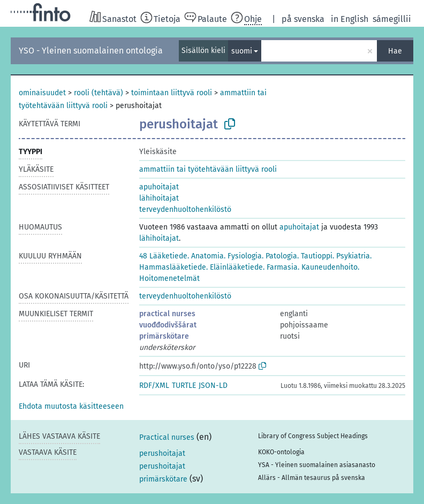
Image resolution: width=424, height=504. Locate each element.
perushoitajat (162, 453)
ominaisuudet (42, 93)
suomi (242, 51)
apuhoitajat (159, 187)
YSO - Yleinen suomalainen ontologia (91, 51)
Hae (395, 51)
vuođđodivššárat (168, 325)
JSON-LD (213, 385)
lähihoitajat (159, 198)
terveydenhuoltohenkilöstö (185, 209)
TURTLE (184, 385)
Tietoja (167, 19)
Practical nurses (167, 437)
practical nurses (167, 314)
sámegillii (392, 19)
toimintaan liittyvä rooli (172, 93)
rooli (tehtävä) (99, 93)
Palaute (212, 19)
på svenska (303, 19)
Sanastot (119, 19)
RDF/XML (154, 385)
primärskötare (164, 336)
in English (350, 19)
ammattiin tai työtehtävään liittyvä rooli (208, 169)
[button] (71, 406)
